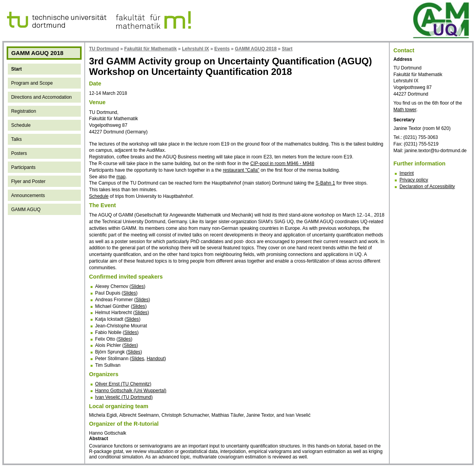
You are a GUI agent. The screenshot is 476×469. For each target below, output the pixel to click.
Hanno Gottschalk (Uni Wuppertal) (131, 391)
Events (222, 49)
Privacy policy (414, 180)
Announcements (28, 195)
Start (16, 69)
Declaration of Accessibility (427, 187)
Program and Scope (32, 83)
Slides (138, 286)
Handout (156, 359)
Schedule (21, 125)
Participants (23, 167)
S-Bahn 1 (325, 183)
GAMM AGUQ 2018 (256, 49)
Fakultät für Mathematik (151, 49)
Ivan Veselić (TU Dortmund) (124, 397)
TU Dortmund (104, 49)
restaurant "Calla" (241, 170)
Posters (19, 153)
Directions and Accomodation (41, 97)
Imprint (407, 173)
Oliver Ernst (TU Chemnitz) (123, 384)
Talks (16, 139)
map (121, 177)
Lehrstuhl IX (195, 49)
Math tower (405, 110)
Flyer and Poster (28, 181)
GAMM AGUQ (26, 210)
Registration (23, 111)
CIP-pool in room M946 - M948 (282, 163)
